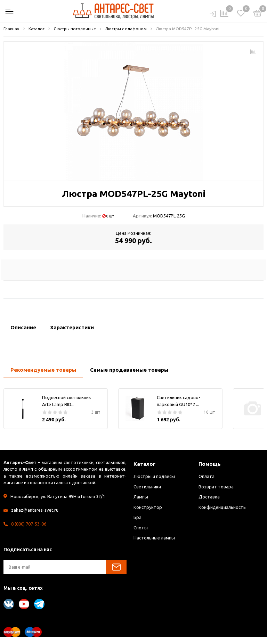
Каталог (144, 464)
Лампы (141, 497)
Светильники (147, 487)
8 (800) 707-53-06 (29, 524)
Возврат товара (216, 487)
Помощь (210, 464)
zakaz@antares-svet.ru (35, 510)
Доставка (209, 497)
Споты (141, 528)
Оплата (207, 476)
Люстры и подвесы (154, 476)
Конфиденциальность (222, 507)
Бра (137, 517)
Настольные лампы (154, 538)
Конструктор (148, 507)
